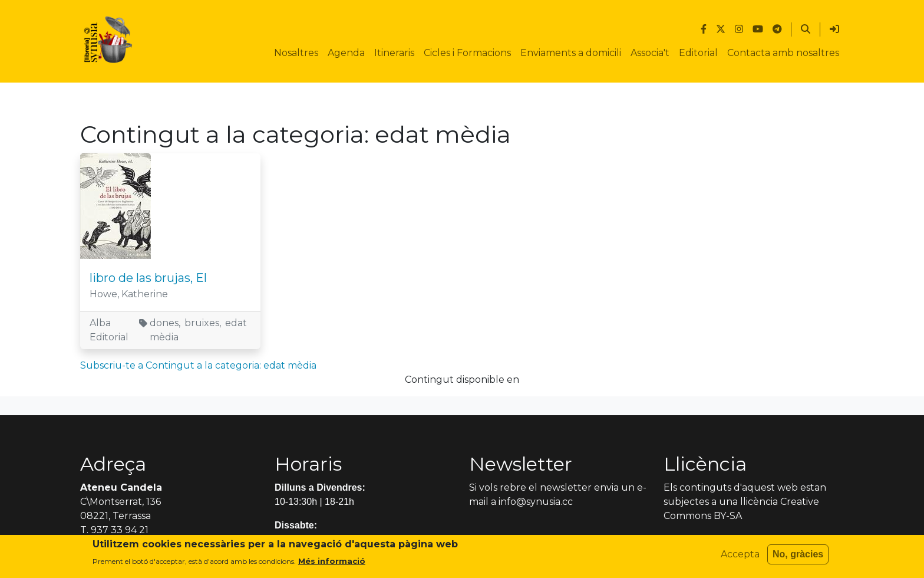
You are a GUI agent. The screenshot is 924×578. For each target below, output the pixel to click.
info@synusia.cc (536, 502)
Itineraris (394, 53)
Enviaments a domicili (571, 53)
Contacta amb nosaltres (783, 53)
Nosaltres (296, 53)
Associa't (650, 53)
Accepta (740, 558)
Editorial (698, 53)
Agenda (346, 53)
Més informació (332, 564)
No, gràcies (798, 558)
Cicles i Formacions (467, 53)
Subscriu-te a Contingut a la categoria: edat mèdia (198, 365)
